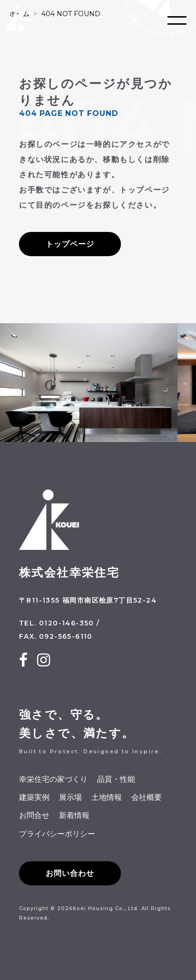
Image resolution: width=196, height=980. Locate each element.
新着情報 (74, 815)
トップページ (70, 244)
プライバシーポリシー (57, 834)
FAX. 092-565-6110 (56, 636)
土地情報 (107, 797)
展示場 (70, 797)
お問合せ (34, 815)
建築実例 (34, 797)
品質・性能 (116, 779)
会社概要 (147, 797)
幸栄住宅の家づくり (53, 779)
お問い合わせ (70, 873)
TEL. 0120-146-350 (57, 623)
